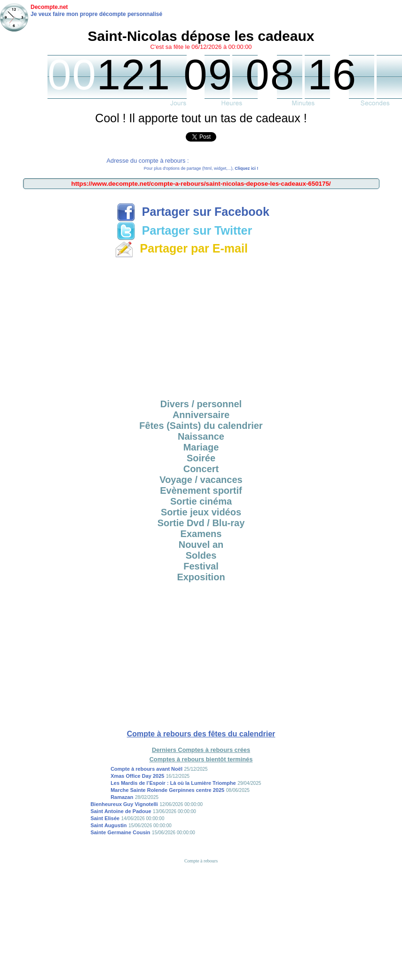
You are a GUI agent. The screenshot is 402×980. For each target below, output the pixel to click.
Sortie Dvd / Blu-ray (201, 523)
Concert (201, 469)
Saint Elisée (105, 818)
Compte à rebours (201, 861)
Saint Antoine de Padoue (121, 811)
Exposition (201, 577)
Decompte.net (49, 7)
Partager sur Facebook (193, 212)
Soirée (201, 458)
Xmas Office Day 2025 (137, 776)
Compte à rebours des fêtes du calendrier (201, 734)
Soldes (201, 555)
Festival (201, 566)
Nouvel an (201, 545)
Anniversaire (201, 415)
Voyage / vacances (201, 480)
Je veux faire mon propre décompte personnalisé (96, 14)
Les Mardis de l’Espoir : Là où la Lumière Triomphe (173, 783)
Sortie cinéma (201, 501)
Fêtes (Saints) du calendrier (201, 426)
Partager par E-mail (181, 248)
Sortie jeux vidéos (201, 512)
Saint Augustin (108, 825)
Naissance (201, 436)
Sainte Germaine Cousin (120, 832)
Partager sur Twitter (184, 230)
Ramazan (122, 797)
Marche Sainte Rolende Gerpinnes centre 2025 (167, 790)
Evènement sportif (201, 490)
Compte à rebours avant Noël (146, 769)
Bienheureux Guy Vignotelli (124, 804)
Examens (201, 534)
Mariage (201, 447)
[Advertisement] (201, 327)
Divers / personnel (201, 404)
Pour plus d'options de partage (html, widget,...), (201, 168)
